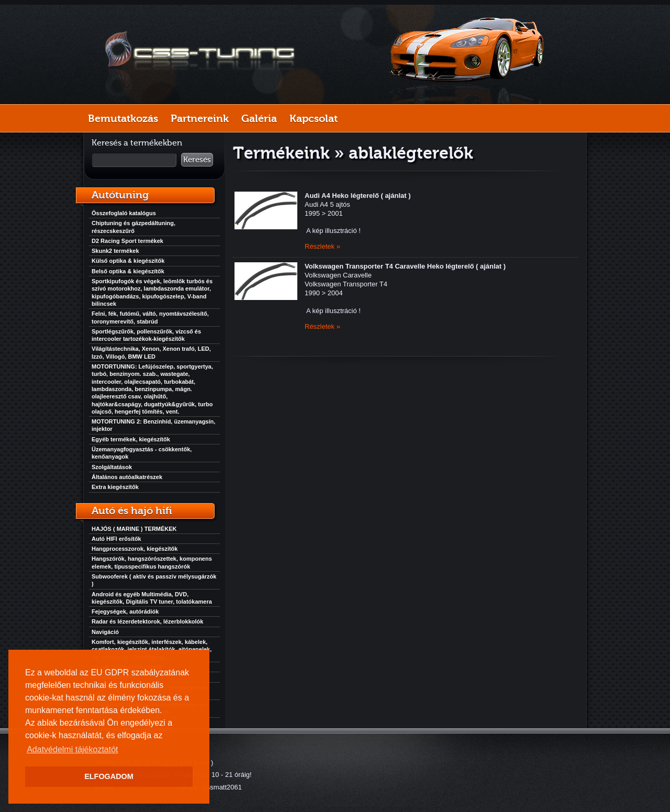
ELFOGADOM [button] (109, 776)
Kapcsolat (314, 118)
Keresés (197, 160)
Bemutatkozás (123, 118)
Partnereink (200, 118)
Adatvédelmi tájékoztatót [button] (72, 749)
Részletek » (322, 246)
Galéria (259, 118)
